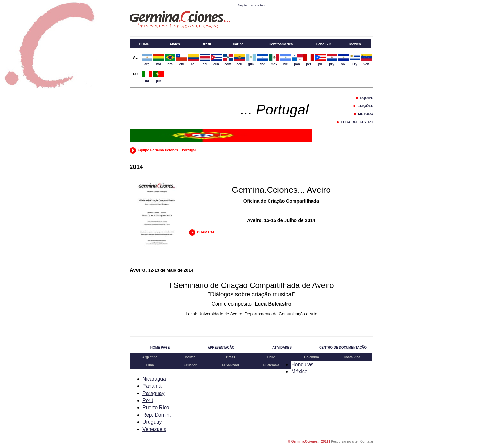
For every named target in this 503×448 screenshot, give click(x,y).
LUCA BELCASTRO (355, 122)
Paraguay (153, 393)
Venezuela (154, 429)
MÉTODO (364, 114)
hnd (263, 59)
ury (355, 59)
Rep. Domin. (157, 415)
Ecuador (190, 365)
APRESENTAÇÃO (221, 347)
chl (182, 59)
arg (147, 59)
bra (170, 59)
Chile (271, 357)
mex (274, 59)
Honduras (302, 364)
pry (332, 59)
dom (228, 59)
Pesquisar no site (344, 441)
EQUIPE (365, 98)
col (193, 59)
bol (159, 59)
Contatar (367, 441)
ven (367, 59)
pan (297, 59)
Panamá (152, 386)
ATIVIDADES (282, 347)
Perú (148, 400)
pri (320, 59)
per (309, 59)
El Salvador (231, 365)
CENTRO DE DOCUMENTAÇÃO (343, 347)
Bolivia (190, 357)
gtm (251, 59)
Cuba (150, 365)
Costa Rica (352, 357)
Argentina (150, 357)
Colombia (311, 357)
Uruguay (152, 422)
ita (147, 76)
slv (343, 59)
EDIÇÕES (363, 106)
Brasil (231, 357)
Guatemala (271, 365)
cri (205, 59)
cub (216, 59)
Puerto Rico (156, 407)
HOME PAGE (160, 347)
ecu (239, 59)
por (159, 76)
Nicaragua (154, 379)
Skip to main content (252, 5)
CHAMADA (202, 232)
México (299, 372)
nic (286, 59)
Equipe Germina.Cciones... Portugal (163, 150)
